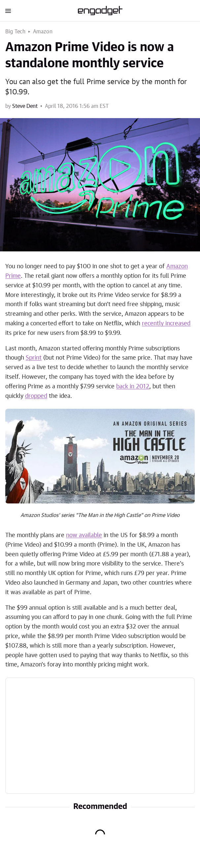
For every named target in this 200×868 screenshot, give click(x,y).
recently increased (166, 324)
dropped (36, 396)
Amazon (43, 32)
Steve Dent (25, 106)
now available (84, 535)
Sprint (34, 358)
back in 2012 (133, 387)
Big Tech (16, 32)
